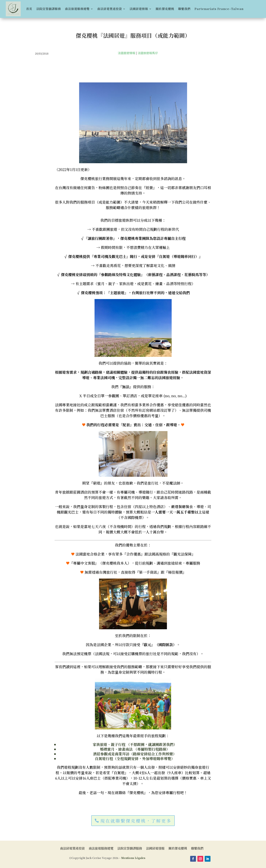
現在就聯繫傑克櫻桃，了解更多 (136, 821)
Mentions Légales (133, 858)
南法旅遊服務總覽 (77, 9)
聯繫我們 (184, 9)
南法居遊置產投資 (110, 9)
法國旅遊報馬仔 (148, 53)
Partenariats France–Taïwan (219, 9)
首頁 (29, 9)
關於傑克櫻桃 (165, 9)
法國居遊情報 (139, 9)
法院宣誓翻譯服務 (49, 9)
